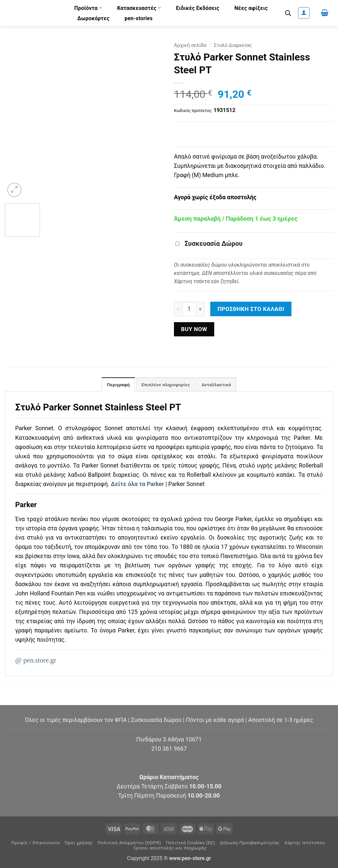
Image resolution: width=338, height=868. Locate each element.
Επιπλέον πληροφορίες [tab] (166, 385)
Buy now (194, 329)
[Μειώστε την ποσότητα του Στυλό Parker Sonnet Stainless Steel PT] (178, 309)
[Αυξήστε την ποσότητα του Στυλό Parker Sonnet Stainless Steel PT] (201, 309)
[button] (304, 13)
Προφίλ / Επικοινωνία (35, 843)
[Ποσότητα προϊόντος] (189, 309)
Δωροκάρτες (93, 18)
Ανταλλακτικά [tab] (219, 385)
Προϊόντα (88, 8)
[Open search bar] (288, 13)
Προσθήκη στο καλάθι (251, 309)
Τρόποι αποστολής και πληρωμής (170, 848)
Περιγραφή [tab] (116, 385)
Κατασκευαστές (139, 8)
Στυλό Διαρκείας (233, 45)
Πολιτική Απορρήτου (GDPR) (129, 843)
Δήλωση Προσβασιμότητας (250, 843)
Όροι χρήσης (79, 843)
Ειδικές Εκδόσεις (198, 8)
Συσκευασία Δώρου (209, 244)
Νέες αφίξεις (251, 8)
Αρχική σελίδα (190, 45)
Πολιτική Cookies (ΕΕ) (191, 843)
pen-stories (138, 18)
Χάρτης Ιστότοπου (305, 843)
